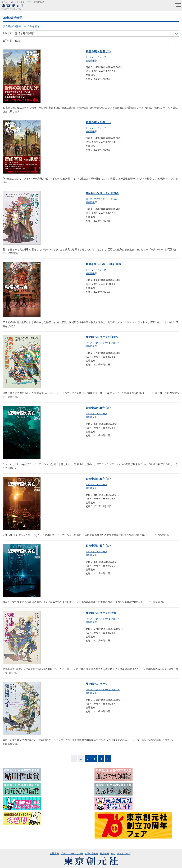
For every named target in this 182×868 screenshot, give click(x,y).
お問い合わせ (92, 853)
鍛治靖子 (90, 60)
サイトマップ (124, 853)
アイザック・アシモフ (96, 413)
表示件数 (7, 40)
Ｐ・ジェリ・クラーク (96, 57)
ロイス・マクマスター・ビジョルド (103, 199)
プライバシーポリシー (72, 853)
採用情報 (104, 853)
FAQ (113, 853)
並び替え (7, 33)
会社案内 (54, 853)
